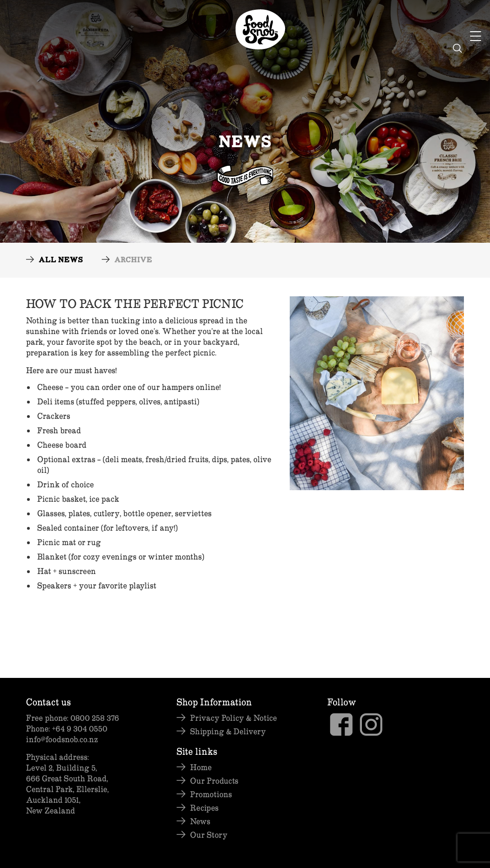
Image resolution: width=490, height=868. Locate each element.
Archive (133, 261)
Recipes (204, 808)
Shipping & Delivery (228, 731)
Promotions (211, 794)
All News (61, 261)
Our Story (209, 835)
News (200, 821)
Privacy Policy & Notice (233, 718)
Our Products (214, 781)
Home (201, 767)
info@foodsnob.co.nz (62, 739)
